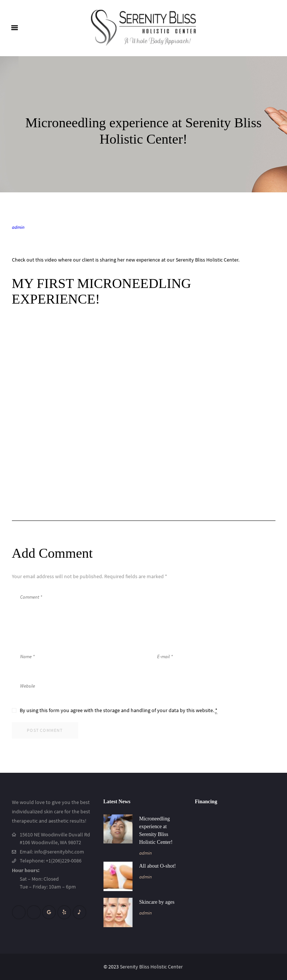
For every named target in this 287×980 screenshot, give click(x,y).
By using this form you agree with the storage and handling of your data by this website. (119, 710)
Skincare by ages (157, 902)
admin (18, 227)
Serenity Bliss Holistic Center (152, 967)
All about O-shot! (158, 866)
